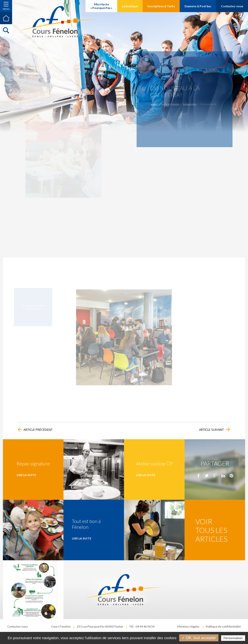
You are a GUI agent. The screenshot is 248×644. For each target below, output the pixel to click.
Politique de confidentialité (223, 626)
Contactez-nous (18, 626)
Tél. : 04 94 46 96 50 (142, 626)
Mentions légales (188, 626)
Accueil (160, 103)
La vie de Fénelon (173, 103)
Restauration (189, 103)
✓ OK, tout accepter (199, 638)
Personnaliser (233, 638)
